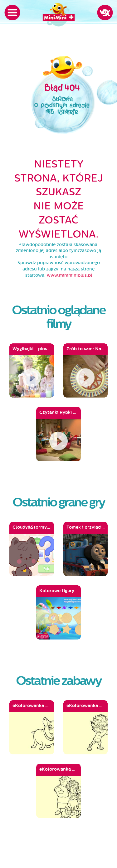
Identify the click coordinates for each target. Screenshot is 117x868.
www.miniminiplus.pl (69, 275)
